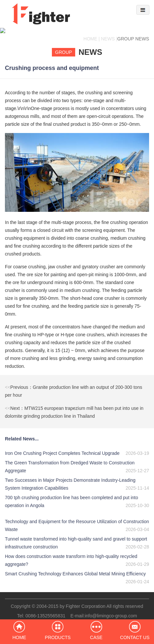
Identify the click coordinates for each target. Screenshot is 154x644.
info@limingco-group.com (111, 611)
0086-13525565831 (45, 611)
